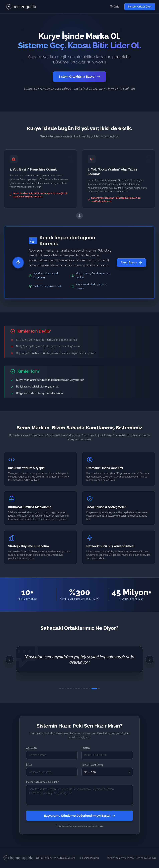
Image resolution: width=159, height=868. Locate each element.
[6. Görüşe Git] (73, 689)
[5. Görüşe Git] (71, 689)
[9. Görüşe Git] (82, 689)
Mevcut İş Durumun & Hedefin (43, 782)
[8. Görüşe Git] (79, 689)
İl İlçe (29, 765)
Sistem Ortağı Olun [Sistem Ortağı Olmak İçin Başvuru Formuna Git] (140, 7)
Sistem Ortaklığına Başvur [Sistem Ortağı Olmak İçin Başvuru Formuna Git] (79, 77)
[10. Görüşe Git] (84, 689)
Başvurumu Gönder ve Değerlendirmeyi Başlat (80, 816)
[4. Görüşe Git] (68, 689)
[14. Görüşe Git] (99, 689)
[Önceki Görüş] (10, 660)
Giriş (114, 7)
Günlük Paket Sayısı (92, 765)
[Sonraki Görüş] (149, 660)
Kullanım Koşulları (89, 858)
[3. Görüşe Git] (65, 689)
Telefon (86, 748)
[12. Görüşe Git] (90, 689)
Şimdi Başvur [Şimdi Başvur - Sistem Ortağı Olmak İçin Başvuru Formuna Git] (132, 263)
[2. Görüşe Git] (63, 689)
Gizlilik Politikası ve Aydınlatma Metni (56, 858)
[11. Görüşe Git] (87, 689)
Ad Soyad (31, 748)
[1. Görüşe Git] (60, 689)
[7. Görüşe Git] (76, 689)
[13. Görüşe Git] (94, 689)
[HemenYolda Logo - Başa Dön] (21, 7)
